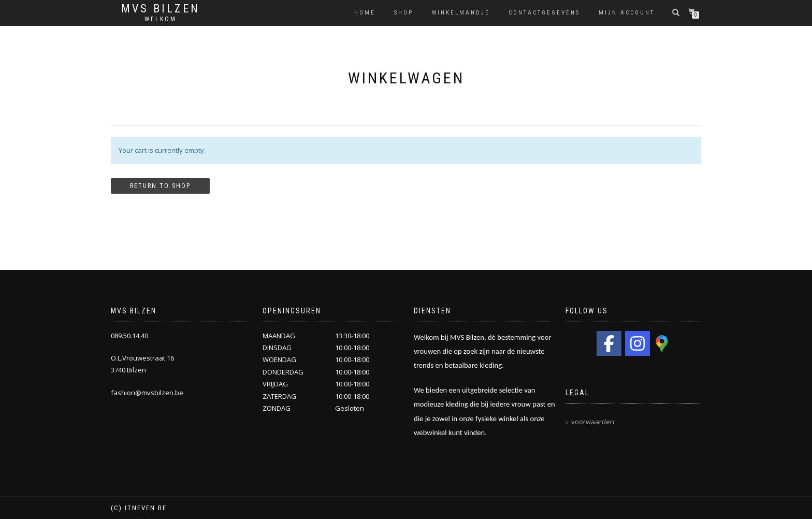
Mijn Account (627, 13)
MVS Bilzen (161, 9)
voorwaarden (593, 422)
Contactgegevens (544, 13)
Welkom (161, 19)
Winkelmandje (461, 13)
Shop (404, 13)
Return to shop (160, 186)
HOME (365, 13)
